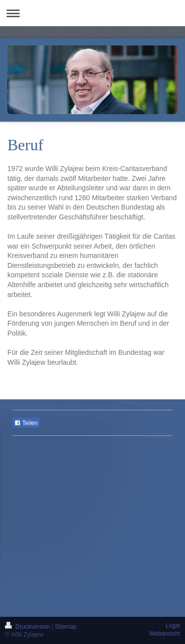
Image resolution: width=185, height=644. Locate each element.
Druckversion (28, 627)
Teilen (26, 423)
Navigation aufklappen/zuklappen (92, 13)
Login (173, 626)
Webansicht (165, 634)
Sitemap (66, 627)
